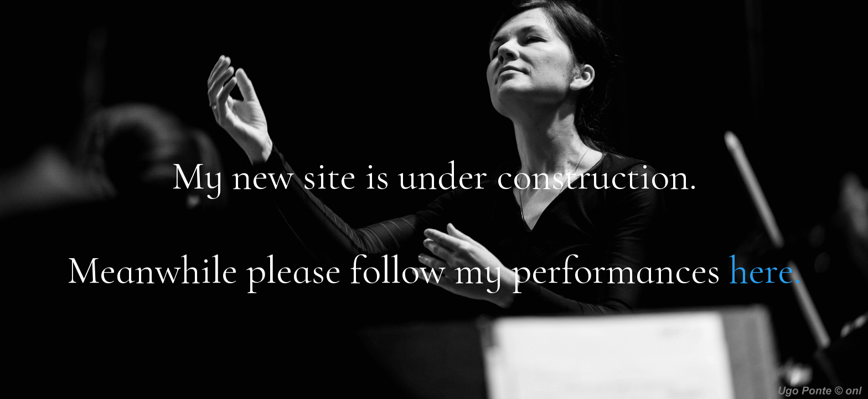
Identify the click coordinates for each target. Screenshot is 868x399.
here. (765, 270)
